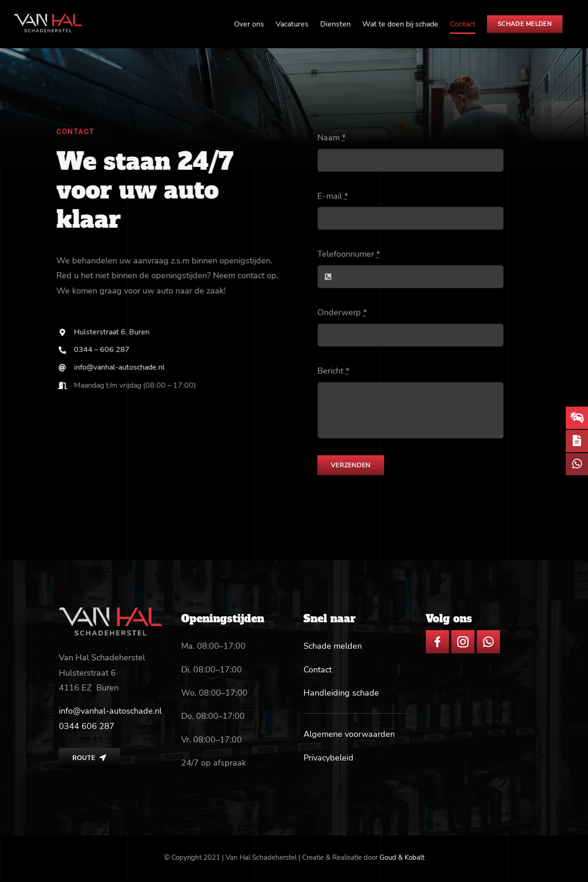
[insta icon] (463, 634)
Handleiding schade (341, 693)
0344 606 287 (87, 726)
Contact (318, 670)
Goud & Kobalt (402, 857)
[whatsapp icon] (488, 634)
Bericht (333, 372)
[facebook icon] (437, 634)
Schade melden (333, 646)
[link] (87, 726)
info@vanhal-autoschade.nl (121, 367)
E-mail (333, 197)
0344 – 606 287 (103, 350)
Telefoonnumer (349, 256)
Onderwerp (342, 314)
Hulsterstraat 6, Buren (113, 332)
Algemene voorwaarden (349, 734)
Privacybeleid (329, 758)
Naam (332, 139)
